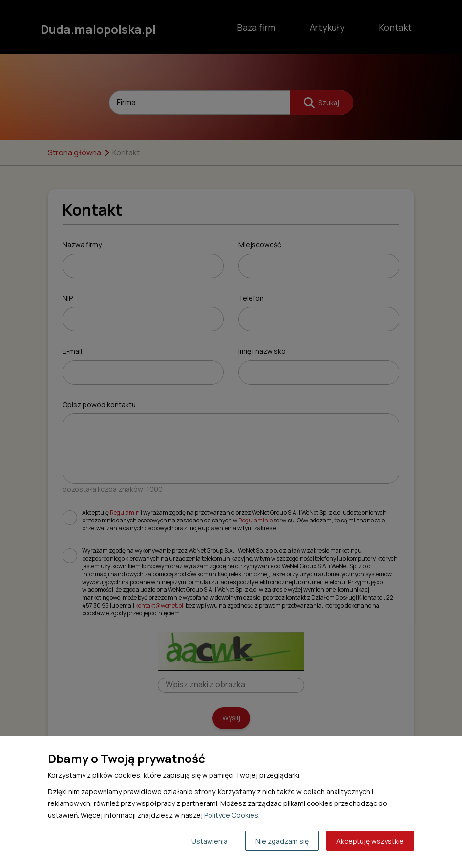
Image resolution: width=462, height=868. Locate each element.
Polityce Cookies (231, 815)
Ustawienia (210, 841)
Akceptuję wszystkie (370, 841)
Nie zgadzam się (282, 841)
